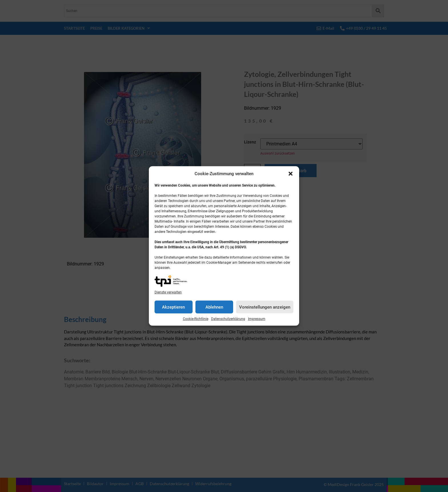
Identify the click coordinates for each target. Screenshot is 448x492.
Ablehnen (214, 307)
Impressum (257, 319)
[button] (291, 174)
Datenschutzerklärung (228, 319)
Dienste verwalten (168, 292)
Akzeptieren (173, 307)
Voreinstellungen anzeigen (265, 307)
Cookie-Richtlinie (196, 319)
